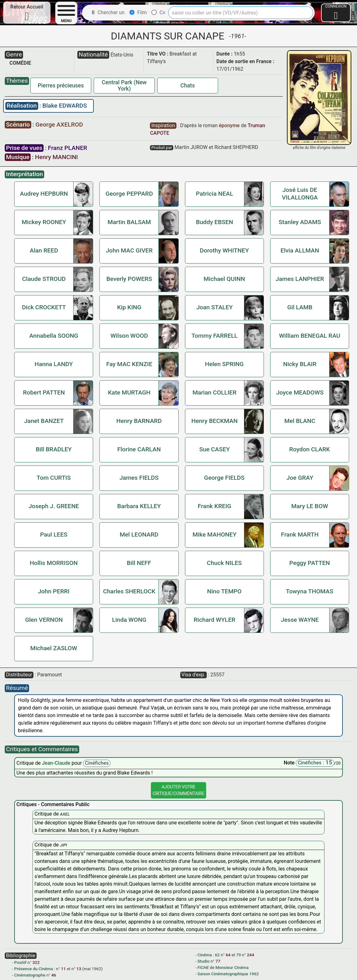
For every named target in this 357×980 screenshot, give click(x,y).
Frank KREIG (215, 506)
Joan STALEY (214, 307)
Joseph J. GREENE (54, 506)
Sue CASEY (214, 449)
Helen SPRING (224, 364)
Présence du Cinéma (34, 969)
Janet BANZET (44, 421)
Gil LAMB (300, 307)
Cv (158, 12)
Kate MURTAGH (129, 392)
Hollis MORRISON (54, 563)
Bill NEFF (139, 563)
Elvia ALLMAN (300, 250)
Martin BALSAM (129, 222)
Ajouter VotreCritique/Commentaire (178, 790)
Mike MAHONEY (214, 535)
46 (54, 975)
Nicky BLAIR (300, 364)
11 (63, 969)
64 (228, 955)
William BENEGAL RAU (310, 336)
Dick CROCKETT (44, 307)
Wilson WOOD (129, 336)
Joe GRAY (300, 478)
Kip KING (129, 307)
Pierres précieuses (61, 86)
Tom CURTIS (54, 478)
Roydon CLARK (309, 449)
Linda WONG (129, 620)
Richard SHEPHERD (236, 147)
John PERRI (54, 591)
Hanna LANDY (54, 364)
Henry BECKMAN (214, 421)
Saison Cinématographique (223, 974)
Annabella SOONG (54, 336)
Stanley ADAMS (300, 222)
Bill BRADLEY (54, 449)
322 (36, 962)
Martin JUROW (191, 147)
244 (250, 955)
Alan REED (44, 250)
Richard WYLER (215, 620)
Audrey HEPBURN (44, 194)
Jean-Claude (57, 763)
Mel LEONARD (139, 535)
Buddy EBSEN (215, 222)
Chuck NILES (224, 563)
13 (79, 969)
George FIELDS (224, 478)
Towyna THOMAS (310, 591)
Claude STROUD (44, 279)
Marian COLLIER (214, 392)
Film (138, 12)
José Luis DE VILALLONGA (300, 194)
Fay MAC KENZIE (129, 364)
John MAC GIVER (129, 250)
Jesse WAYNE (300, 620)
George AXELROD (59, 125)
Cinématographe (30, 975)
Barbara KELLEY (139, 506)
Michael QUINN (224, 279)
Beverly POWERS (129, 279)
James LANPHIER (300, 279)
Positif (20, 962)
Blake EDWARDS (65, 106)
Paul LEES (54, 535)
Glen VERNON (44, 620)
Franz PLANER (68, 148)
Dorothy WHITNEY (224, 250)
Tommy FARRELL (214, 336)
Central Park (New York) (124, 86)
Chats (188, 86)
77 (218, 961)
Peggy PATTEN (310, 563)
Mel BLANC (300, 421)
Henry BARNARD (139, 421)
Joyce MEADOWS (300, 392)
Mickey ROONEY (44, 222)
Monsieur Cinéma (232, 968)
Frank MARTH (300, 535)
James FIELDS (139, 478)
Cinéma (205, 955)
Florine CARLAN (139, 449)
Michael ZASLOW (54, 648)
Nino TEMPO (224, 591)
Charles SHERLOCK (129, 591)
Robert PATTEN (44, 392)
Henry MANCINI (57, 157)
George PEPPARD (129, 194)
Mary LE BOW (310, 506)
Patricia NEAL (215, 194)
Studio (204, 961)
